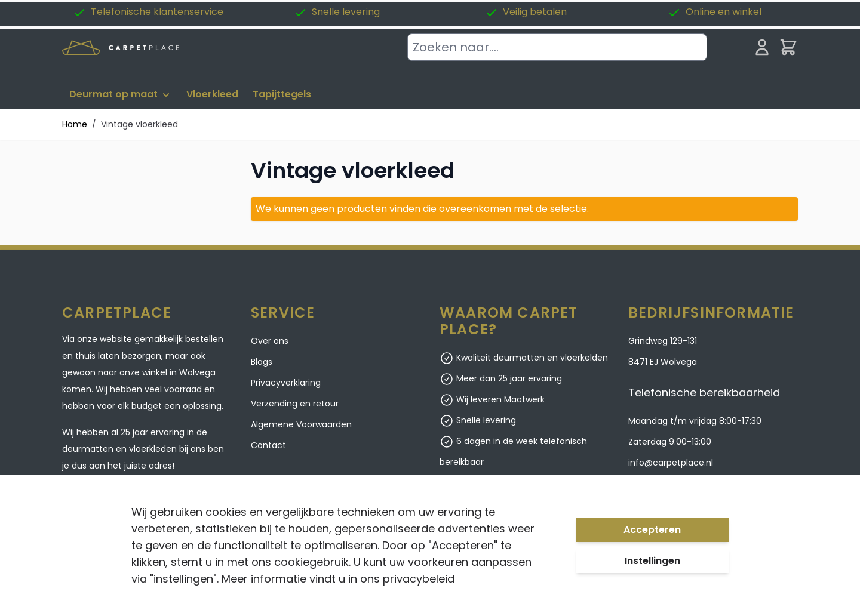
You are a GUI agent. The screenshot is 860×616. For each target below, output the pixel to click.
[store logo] (121, 47)
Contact (268, 445)
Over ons (270, 341)
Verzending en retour (295, 404)
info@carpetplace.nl (671, 463)
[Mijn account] (762, 47)
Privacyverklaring (286, 383)
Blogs (262, 362)
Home (75, 124)
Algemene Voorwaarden (301, 424)
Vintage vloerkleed (139, 124)
